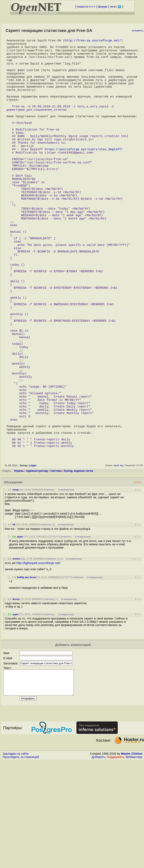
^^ (53, 639)
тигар (15, 592)
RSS (137, 584)
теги (113, 7)
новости (83, 7)
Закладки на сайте (16, 861)
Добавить (98, 864)
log (122, 568)
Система (56, 573)
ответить (49, 592)
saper (20, 639)
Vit (14, 627)
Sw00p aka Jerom (27, 679)
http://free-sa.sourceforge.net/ (93, 41)
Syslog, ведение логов (78, 573)
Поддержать (115, 864)
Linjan (33, 568)
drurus (16, 701)
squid (116, 568)
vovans (16, 661)
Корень (19, 573)
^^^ (58, 639)
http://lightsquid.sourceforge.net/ (38, 665)
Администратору (37, 573)
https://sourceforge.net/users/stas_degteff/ (84, 177)
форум (103, 7)
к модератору (66, 592)
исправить (138, 31)
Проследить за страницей (21, 864)
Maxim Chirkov (132, 861)
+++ (93, 7)
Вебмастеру (134, 864)
